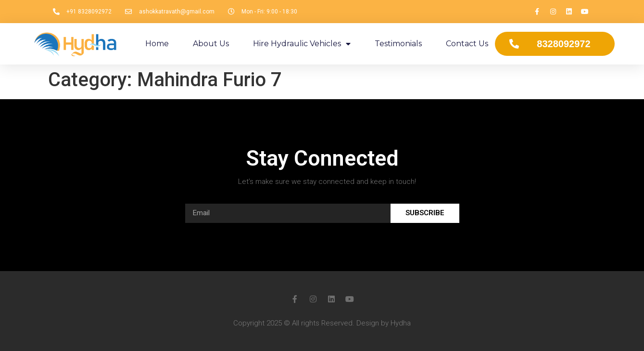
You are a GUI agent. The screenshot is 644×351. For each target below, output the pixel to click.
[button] (555, 44)
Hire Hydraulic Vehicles (302, 44)
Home (157, 44)
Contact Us (467, 44)
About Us (211, 44)
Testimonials (398, 44)
